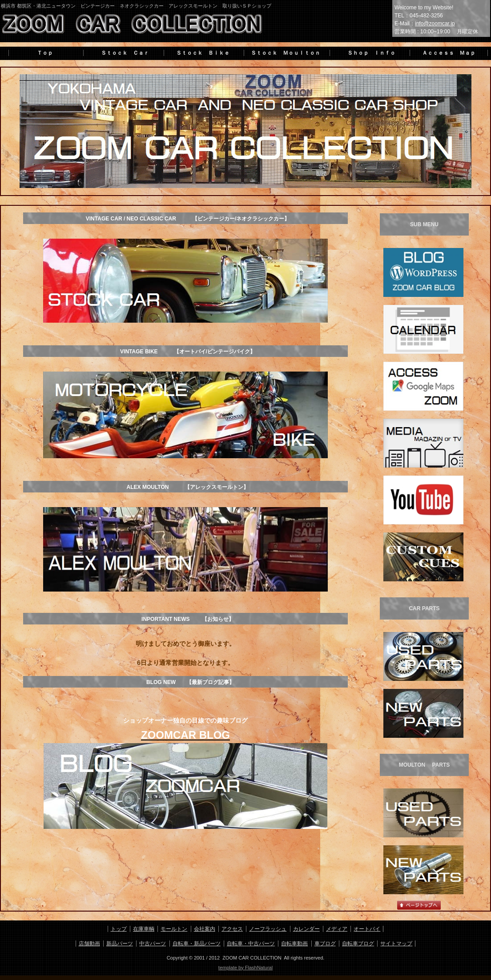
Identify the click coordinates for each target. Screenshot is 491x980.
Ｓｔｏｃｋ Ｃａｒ (122, 53)
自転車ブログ (358, 944)
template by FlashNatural (245, 968)
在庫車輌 (144, 929)
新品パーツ (120, 944)
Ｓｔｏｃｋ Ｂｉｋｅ (203, 53)
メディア (337, 929)
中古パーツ (153, 944)
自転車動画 (294, 944)
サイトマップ (396, 944)
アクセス (232, 929)
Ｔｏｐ (45, 53)
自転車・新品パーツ (197, 944)
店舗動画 (89, 944)
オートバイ (367, 929)
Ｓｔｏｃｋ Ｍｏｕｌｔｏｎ (286, 53)
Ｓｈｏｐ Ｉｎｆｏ (369, 53)
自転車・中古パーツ (251, 944)
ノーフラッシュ (268, 929)
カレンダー (306, 929)
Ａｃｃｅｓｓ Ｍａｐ (449, 53)
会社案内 (205, 929)
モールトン (174, 929)
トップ (119, 929)
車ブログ (325, 944)
